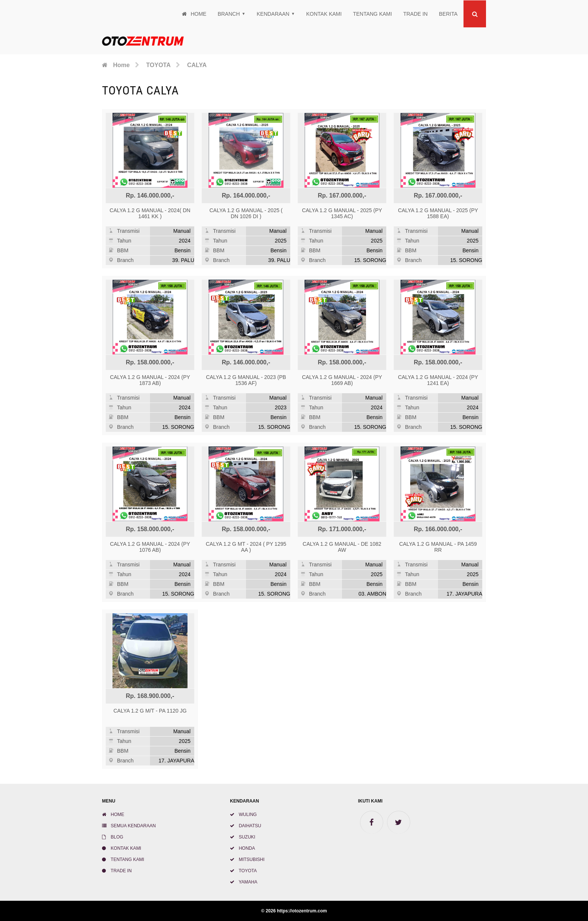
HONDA (242, 848)
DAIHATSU (245, 826)
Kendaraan (273, 14)
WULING (243, 815)
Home (194, 14)
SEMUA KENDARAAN (129, 826)
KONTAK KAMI (324, 14)
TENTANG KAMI (372, 14)
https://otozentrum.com (302, 911)
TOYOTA (243, 871)
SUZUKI (242, 837)
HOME (113, 815)
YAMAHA (244, 882)
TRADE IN (415, 14)
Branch (229, 14)
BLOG (113, 837)
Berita (448, 14)
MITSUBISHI (247, 860)
